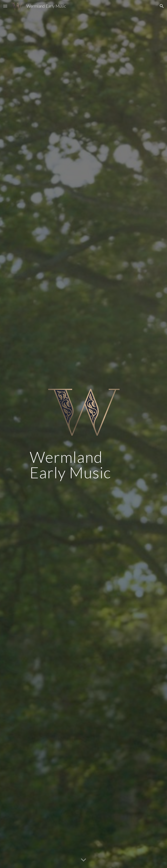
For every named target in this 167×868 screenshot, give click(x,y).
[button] (5, 6)
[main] (83, 467)
